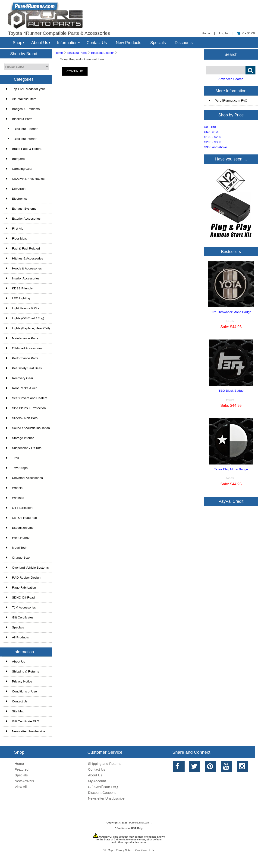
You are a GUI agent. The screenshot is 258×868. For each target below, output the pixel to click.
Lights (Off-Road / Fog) (25, 318)
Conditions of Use (22, 691)
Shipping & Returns (23, 671)
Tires (13, 458)
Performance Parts (22, 358)
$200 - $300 (213, 142)
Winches (15, 498)
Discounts (184, 43)
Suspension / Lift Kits (24, 448)
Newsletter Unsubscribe (26, 731)
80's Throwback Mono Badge (231, 312)
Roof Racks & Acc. (22, 388)
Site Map (15, 711)
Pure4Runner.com (139, 823)
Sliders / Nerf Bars (22, 418)
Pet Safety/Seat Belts (24, 368)
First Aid (15, 229)
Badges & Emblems (23, 109)
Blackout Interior (21, 139)
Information (67, 43)
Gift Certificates (20, 617)
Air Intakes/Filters (21, 99)
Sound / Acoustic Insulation (28, 428)
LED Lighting (18, 298)
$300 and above (216, 147)
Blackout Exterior (103, 53)
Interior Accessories (23, 278)
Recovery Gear (20, 378)
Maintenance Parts (22, 338)
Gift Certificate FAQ (23, 721)
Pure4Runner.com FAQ (228, 101)
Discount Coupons (102, 793)
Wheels (14, 488)
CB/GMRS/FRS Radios (25, 179)
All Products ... (19, 637)
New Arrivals (24, 781)
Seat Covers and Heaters (27, 398)
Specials (158, 43)
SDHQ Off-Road (20, 597)
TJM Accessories (21, 607)
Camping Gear (19, 169)
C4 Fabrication (19, 508)
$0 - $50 (210, 127)
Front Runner (18, 538)
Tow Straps (17, 468)
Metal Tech (17, 548)
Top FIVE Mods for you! (26, 89)
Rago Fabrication (21, 588)
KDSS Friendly (19, 288)
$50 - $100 (212, 132)
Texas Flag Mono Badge (231, 469)
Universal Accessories (25, 478)
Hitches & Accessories (25, 258)
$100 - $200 (213, 137)
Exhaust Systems (21, 209)
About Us (40, 43)
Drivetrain (16, 189)
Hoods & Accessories (24, 268)
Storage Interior (20, 438)
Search (231, 54)
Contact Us (97, 43)
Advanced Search (231, 79)
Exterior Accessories (23, 219)
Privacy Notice (19, 681)
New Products (129, 43)
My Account (97, 781)
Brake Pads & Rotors (24, 149)
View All (21, 787)
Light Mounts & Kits (23, 308)
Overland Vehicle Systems (28, 568)
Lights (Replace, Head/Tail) (28, 328)
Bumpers (15, 159)
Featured (22, 769)
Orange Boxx (18, 558)
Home (206, 33)
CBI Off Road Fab (22, 518)
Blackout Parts (77, 53)
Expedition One (20, 528)
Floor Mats (17, 239)
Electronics (17, 199)
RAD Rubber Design (23, 578)
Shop (17, 43)
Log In (223, 33)
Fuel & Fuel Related (23, 248)
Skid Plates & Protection (26, 408)
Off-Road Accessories (24, 348)
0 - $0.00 (246, 33)
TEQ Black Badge (231, 391)
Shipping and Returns (105, 764)
